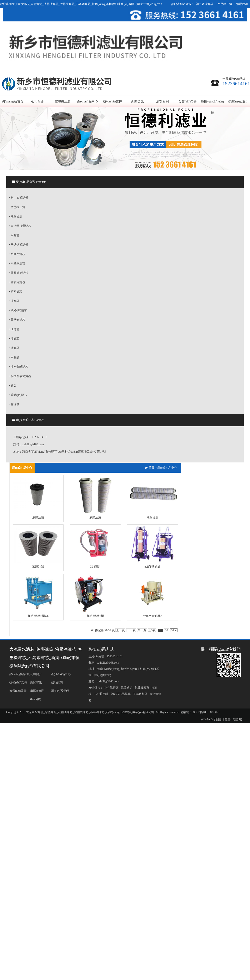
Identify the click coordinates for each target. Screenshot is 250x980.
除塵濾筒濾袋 (19, 273)
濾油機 (14, 404)
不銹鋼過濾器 (19, 245)
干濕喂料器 (141, 694)
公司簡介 (37, 101)
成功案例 (162, 101)
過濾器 (14, 348)
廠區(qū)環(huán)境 (212, 107)
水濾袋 (14, 357)
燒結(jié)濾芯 (18, 395)
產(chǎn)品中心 (87, 101)
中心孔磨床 (112, 688)
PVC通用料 (101, 694)
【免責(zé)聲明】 (233, 719)
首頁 (151, 468)
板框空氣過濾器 (20, 376)
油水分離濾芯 (19, 367)
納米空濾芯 (17, 254)
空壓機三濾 (225, 4)
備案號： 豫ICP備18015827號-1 (200, 712)
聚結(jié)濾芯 (18, 310)
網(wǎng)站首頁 (12, 101)
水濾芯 (14, 235)
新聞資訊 (137, 101)
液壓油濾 (242, 4)
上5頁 (152, 630)
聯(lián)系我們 (237, 101)
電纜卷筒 (127, 688)
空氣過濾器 (17, 282)
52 (167, 630)
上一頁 (120, 630)
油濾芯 (14, 339)
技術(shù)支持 (113, 101)
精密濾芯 (16, 292)
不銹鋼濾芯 (17, 263)
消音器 (14, 301)
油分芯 (14, 329)
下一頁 (131, 630)
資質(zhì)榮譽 (187, 101)
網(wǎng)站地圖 (211, 719)
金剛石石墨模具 (121, 694)
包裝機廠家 (142, 688)
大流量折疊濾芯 (20, 226)
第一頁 (142, 630)
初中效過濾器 (205, 4)
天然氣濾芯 (17, 320)
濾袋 (13, 386)
